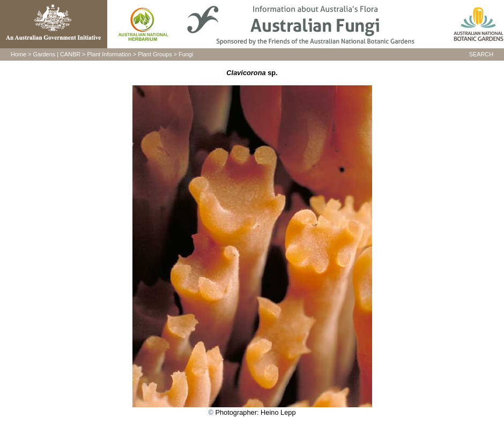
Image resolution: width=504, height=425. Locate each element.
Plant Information (109, 54)
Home (18, 54)
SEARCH (481, 54)
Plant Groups (155, 54)
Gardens (44, 54)
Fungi (186, 54)
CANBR (70, 54)
